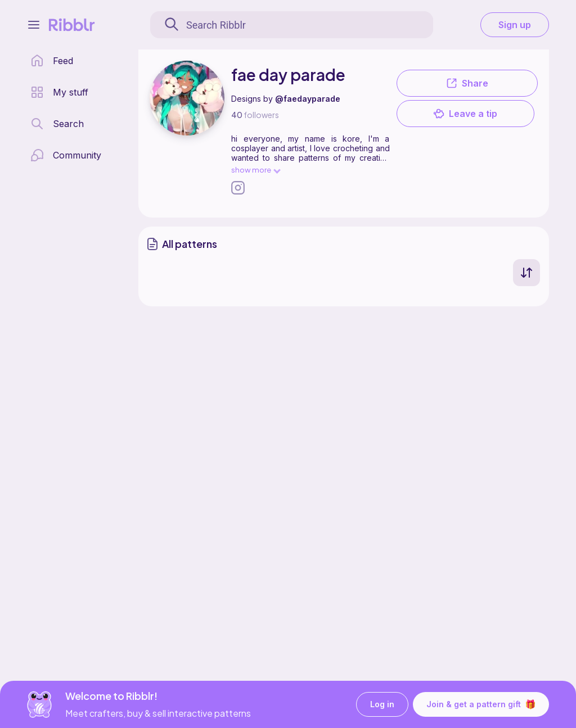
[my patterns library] (59, 92)
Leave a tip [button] (465, 114)
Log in (382, 705)
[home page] (52, 61)
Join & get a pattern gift (481, 704)
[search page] (57, 124)
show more (255, 169)
